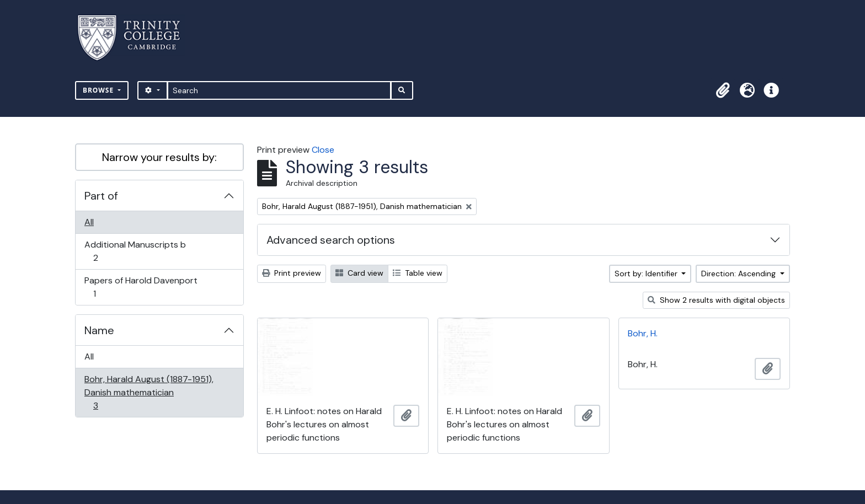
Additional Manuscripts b (135, 251)
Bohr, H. (643, 333)
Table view (418, 273)
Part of (101, 196)
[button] (723, 90)
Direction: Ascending (739, 274)
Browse (99, 90)
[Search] (279, 90)
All (89, 222)
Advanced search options (331, 240)
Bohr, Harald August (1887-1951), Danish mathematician (149, 392)
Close (323, 150)
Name (99, 330)
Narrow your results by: (159, 157)
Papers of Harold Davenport (141, 287)
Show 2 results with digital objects (716, 300)
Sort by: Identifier (647, 274)
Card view (359, 273)
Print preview (292, 273)
